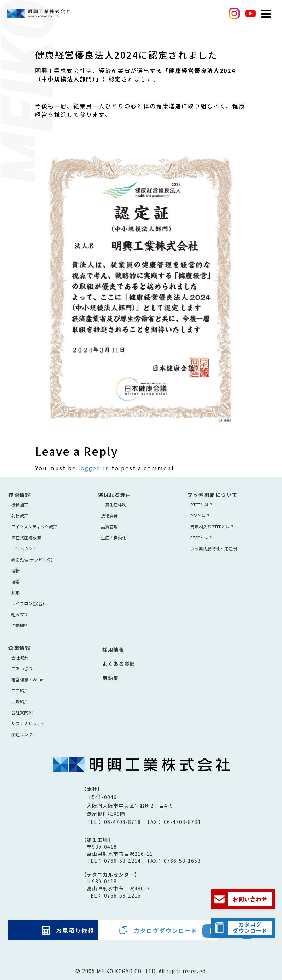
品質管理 (109, 526)
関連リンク (22, 734)
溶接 (16, 570)
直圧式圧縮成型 (26, 537)
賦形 (16, 592)
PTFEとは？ (202, 505)
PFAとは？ (200, 515)
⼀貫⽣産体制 (114, 505)
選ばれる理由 (115, 495)
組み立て (20, 614)
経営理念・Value (27, 679)
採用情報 (113, 649)
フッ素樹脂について (212, 495)
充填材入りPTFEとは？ (212, 526)
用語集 (111, 678)
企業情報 (20, 648)
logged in (94, 468)
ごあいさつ (22, 668)
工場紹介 (20, 701)
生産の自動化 (114, 537)
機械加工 (20, 505)
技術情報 (20, 495)
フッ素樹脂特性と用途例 (214, 548)
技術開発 (109, 515)
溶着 (16, 581)
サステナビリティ (28, 723)
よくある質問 (119, 664)
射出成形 (20, 515)
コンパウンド (24, 548)
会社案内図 (22, 712)
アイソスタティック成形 (34, 526)
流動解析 (20, 625)
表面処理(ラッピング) (32, 559)
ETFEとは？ (202, 537)
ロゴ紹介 (20, 690)
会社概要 (20, 657)
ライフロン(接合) (28, 603)
